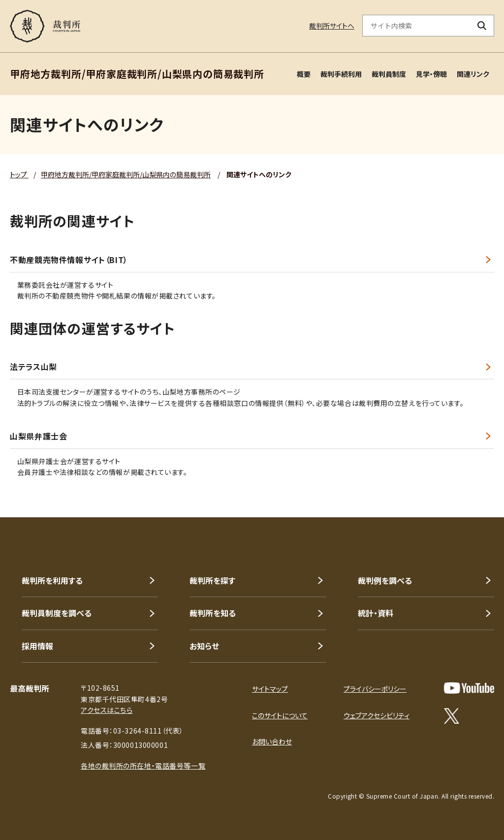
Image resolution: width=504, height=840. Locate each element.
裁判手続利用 (341, 74)
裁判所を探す (212, 580)
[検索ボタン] (482, 26)
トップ (19, 174)
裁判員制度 (389, 74)
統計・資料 (376, 613)
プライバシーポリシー (375, 689)
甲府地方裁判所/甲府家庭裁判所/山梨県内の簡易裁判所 (126, 174)
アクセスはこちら (107, 710)
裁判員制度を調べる (57, 613)
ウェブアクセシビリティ (377, 715)
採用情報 (37, 646)
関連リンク (473, 74)
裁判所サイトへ (332, 26)
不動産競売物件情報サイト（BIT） (69, 260)
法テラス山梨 (33, 367)
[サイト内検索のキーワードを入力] (416, 26)
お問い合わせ (272, 741)
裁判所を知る (213, 613)
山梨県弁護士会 (38, 436)
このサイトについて (280, 715)
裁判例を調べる (385, 580)
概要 (304, 74)
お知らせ (204, 646)
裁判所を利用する (52, 580)
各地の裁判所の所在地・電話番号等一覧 (143, 766)
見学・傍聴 (431, 74)
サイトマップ (270, 689)
